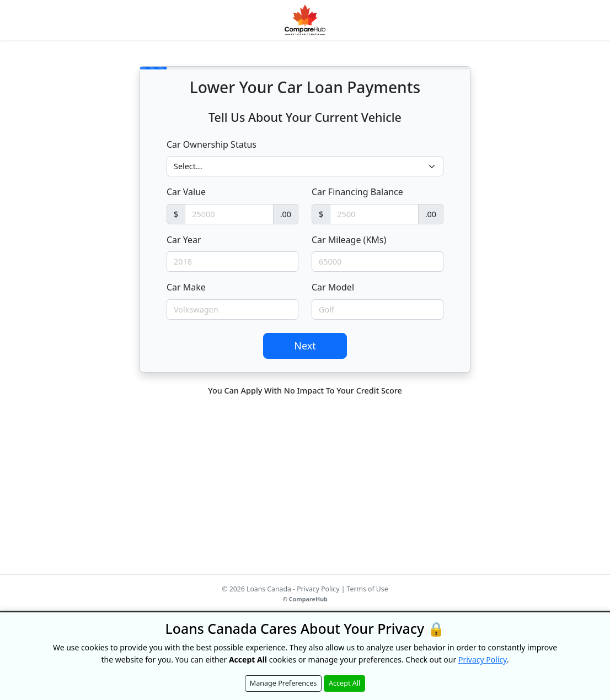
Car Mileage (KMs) (349, 240)
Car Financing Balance (357, 192)
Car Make (186, 287)
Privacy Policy (318, 589)
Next (305, 346)
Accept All (344, 683)
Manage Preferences (283, 683)
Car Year (184, 240)
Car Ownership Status (212, 144)
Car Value (186, 192)
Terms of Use (368, 589)
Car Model (333, 287)
